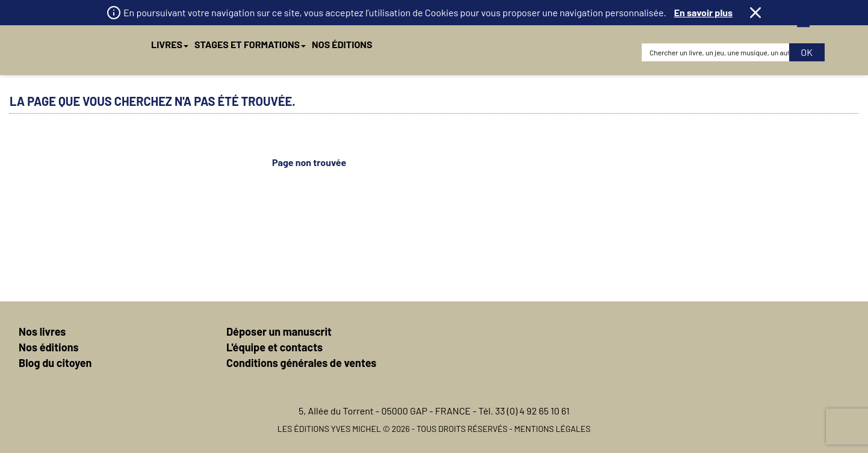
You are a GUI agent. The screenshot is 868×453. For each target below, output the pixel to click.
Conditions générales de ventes (301, 363)
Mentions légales (552, 429)
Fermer (755, 13)
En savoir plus (703, 12)
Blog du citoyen (55, 363)
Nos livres (42, 331)
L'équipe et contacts (274, 347)
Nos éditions (49, 347)
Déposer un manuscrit (279, 331)
